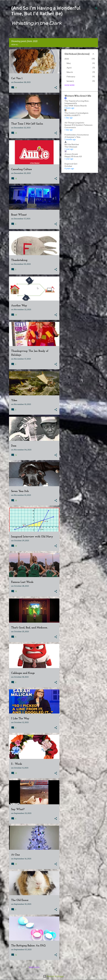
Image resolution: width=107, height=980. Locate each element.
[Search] (96, 8)
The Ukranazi (71, 147)
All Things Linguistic (74, 123)
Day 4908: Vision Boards (76, 106)
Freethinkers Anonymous (77, 135)
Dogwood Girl (71, 164)
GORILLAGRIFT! (72, 115)
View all (15, 45)
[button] (56, 88)
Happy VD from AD (73, 156)
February (71, 77)
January (70, 81)
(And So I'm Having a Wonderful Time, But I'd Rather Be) (46, 11)
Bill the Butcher (72, 144)
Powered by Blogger (53, 976)
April (69, 68)
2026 (67, 59)
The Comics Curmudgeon (76, 113)
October (68, 166)
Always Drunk (71, 154)
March (70, 72)
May (69, 63)
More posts (34, 967)
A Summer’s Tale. (73, 137)
